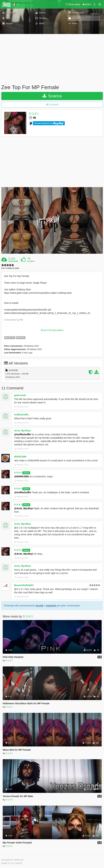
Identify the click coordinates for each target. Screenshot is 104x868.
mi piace (31, 261)
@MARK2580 (21, 476)
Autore (26, 473)
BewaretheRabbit (24, 585)
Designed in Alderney (13, 860)
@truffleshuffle (22, 434)
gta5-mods (20, 395)
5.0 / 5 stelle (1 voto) (10, 268)
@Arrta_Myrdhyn (24, 508)
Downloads (13, 261)
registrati (51, 606)
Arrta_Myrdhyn (23, 431)
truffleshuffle (21, 415)
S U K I (34, 114)
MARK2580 (20, 457)
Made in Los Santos (12, 863)
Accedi (39, 606)
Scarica (52, 96)
